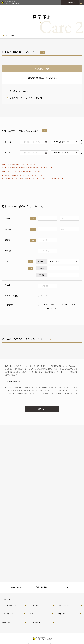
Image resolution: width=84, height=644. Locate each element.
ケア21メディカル (9, 614)
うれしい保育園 (36, 623)
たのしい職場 (35, 605)
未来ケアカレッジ (65, 605)
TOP (3, 35)
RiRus (33, 614)
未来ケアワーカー (65, 614)
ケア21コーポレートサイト (12, 605)
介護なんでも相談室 (9, 623)
